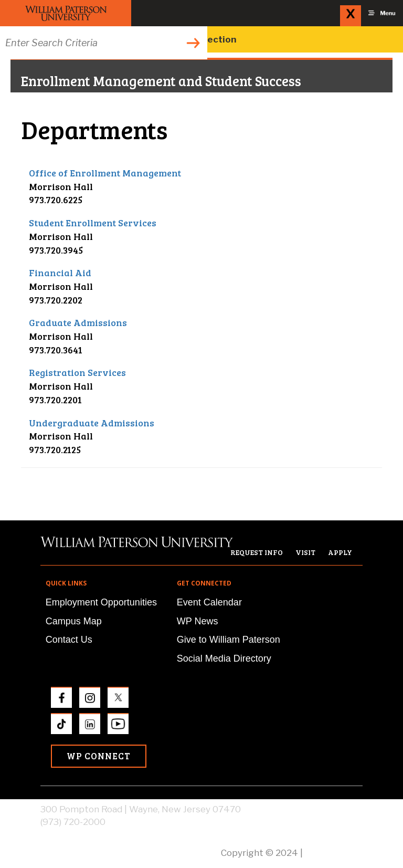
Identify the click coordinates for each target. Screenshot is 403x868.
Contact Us (69, 640)
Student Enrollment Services (93, 223)
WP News (198, 621)
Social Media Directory (224, 658)
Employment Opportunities (101, 602)
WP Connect (99, 756)
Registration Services (77, 372)
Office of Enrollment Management (105, 173)
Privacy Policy (334, 853)
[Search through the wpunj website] (104, 43)
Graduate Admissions (78, 322)
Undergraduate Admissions (92, 423)
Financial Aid (60, 273)
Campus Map (74, 621)
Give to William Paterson (229, 640)
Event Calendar (209, 602)
